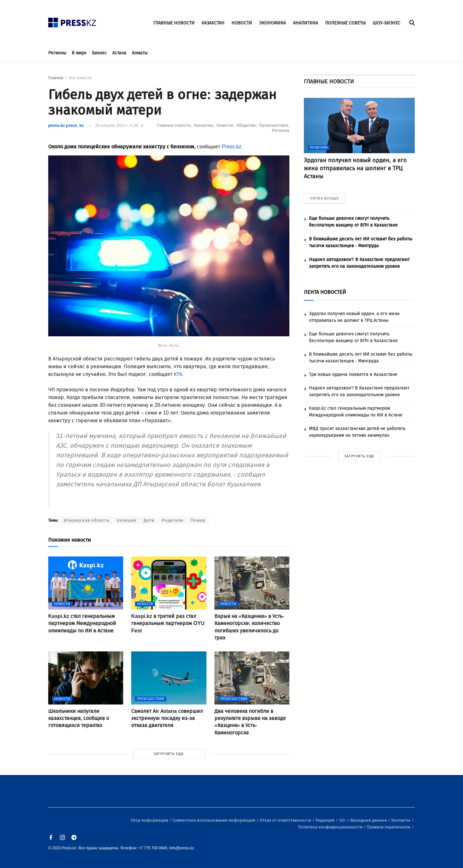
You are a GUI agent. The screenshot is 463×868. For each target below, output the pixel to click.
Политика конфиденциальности (331, 827)
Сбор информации (150, 820)
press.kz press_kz (66, 125)
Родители (172, 520)
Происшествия (274, 125)
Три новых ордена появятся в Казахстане (353, 374)
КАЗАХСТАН (213, 23)
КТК (178, 374)
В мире (79, 53)
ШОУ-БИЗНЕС (386, 23)
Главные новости (174, 125)
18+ (343, 820)
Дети (149, 520)
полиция (127, 520)
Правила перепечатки (389, 827)
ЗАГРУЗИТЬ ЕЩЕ (169, 754)
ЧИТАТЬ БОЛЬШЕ (324, 198)
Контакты (401, 820)
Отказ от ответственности (286, 820)
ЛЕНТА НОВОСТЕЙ (325, 292)
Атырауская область (87, 520)
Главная (56, 78)
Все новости (80, 78)
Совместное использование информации (214, 820)
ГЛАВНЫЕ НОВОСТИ (174, 23)
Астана (119, 53)
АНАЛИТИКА (305, 23)
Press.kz (231, 147)
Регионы (57, 53)
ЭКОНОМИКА (272, 23)
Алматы (140, 53)
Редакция (325, 820)
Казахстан (204, 125)
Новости (225, 125)
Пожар (198, 520)
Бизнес (99, 53)
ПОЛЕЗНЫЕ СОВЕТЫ (345, 23)
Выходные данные (369, 820)
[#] (72, 21)
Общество (247, 125)
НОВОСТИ (242, 23)
